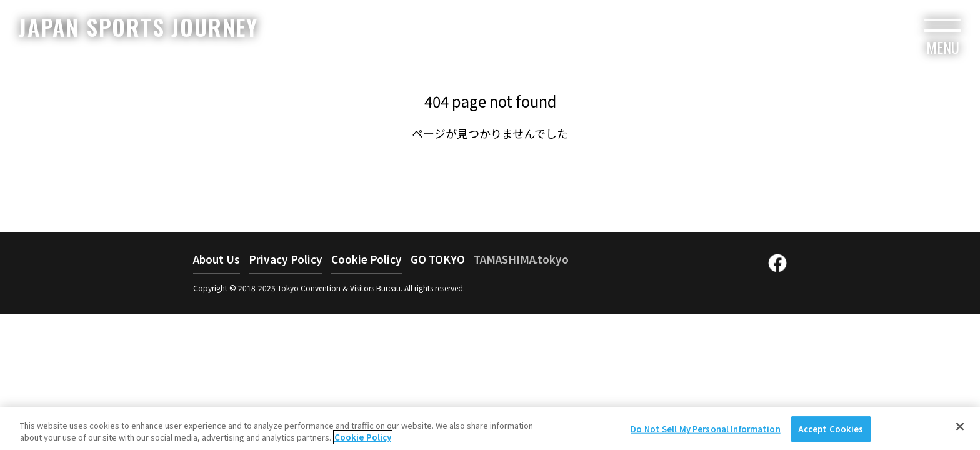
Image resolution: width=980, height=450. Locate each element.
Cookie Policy (367, 259)
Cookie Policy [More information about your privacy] (363, 442)
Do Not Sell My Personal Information (706, 433)
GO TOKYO (438, 259)
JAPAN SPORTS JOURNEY (138, 27)
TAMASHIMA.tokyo (521, 259)
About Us (217, 259)
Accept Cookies (831, 433)
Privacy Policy (286, 259)
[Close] (960, 431)
